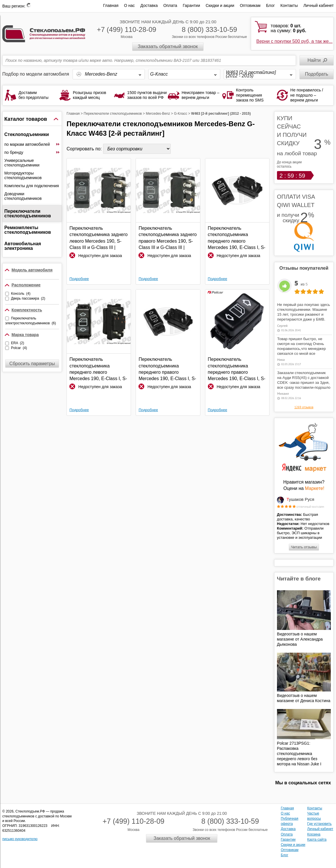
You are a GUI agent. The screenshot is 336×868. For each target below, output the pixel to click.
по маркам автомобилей (32, 144)
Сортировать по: (85, 149)
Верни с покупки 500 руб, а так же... (294, 41)
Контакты (289, 5)
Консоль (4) (21, 294)
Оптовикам (250, 5)
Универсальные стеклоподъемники (22, 163)
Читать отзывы (304, 547)
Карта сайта (317, 840)
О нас (129, 5)
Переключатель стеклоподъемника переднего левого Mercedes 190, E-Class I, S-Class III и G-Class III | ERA (237, 238)
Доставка (149, 5)
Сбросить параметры (32, 364)
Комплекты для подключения (32, 186)
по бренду (32, 152)
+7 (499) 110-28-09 (127, 29)
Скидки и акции (220, 5)
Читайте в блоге (299, 579)
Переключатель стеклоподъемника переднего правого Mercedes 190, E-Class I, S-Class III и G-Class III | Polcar (237, 369)
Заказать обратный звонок (168, 46)
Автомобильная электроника (23, 246)
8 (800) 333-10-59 (209, 29)
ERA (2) (17, 343)
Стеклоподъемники (27, 134)
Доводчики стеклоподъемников (23, 196)
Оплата (170, 5)
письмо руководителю (20, 839)
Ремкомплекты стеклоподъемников (28, 230)
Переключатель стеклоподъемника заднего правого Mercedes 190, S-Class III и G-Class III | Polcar (168, 238)
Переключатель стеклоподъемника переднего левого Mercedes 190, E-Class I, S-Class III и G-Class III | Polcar (98, 369)
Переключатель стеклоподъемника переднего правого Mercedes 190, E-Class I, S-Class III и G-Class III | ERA (167, 369)
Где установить (319, 824)
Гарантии (191, 5)
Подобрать (317, 74)
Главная (111, 5)
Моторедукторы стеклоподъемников (23, 175)
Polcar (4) (19, 348)
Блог (270, 5)
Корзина (314, 834)
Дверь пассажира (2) (28, 298)
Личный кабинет (319, 5)
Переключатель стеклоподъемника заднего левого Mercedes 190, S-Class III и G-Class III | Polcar (98, 238)
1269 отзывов (304, 407)
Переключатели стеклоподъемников (28, 213)
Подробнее (79, 279)
